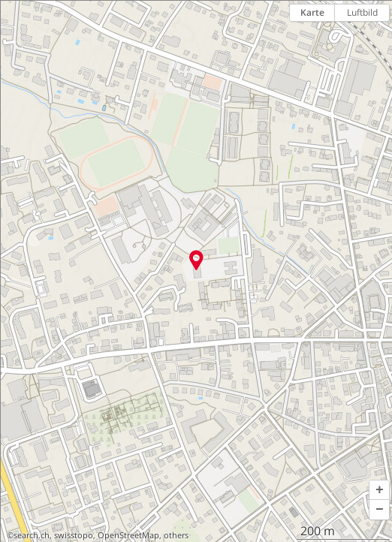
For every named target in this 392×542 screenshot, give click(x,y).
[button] (379, 490)
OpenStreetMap (128, 535)
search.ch (32, 535)
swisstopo (74, 535)
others (176, 535)
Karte (312, 12)
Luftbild (362, 12)
